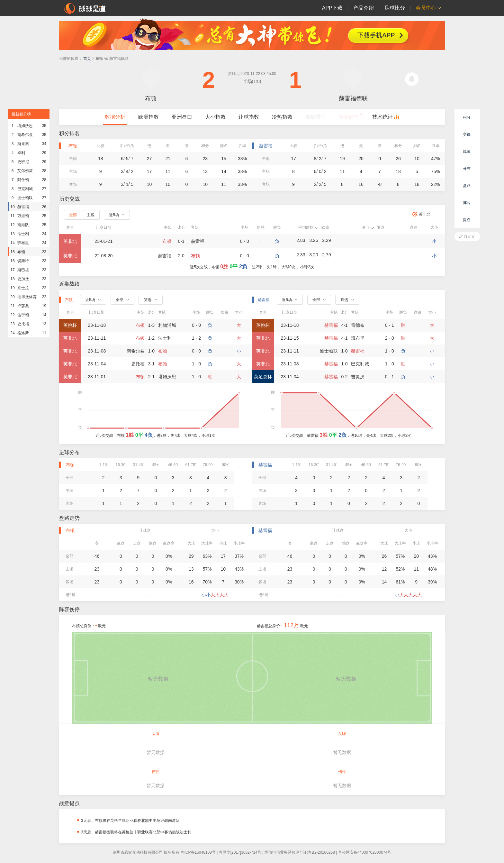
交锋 (467, 134)
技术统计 (382, 117)
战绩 (467, 151)
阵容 (467, 203)
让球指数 (249, 117)
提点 (467, 220)
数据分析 (115, 117)
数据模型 (316, 117)
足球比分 (395, 8)
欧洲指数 (148, 117)
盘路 (467, 186)
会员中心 (426, 8)
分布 (467, 169)
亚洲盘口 (182, 117)
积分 (467, 117)
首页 (87, 59)
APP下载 (332, 8)
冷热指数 (282, 117)
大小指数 (215, 117)
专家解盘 (349, 117)
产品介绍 (364, 8)
